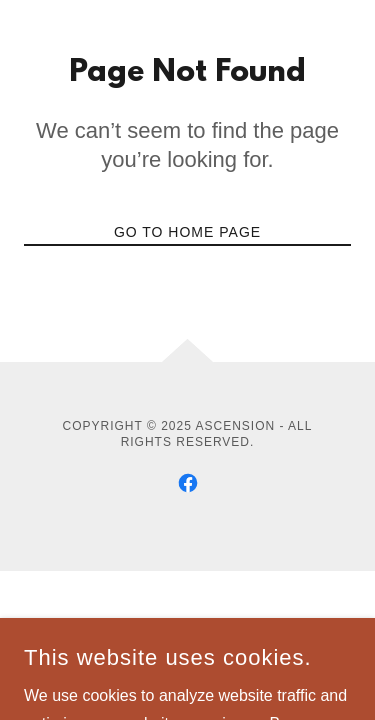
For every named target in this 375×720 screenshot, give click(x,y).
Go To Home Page (187, 232)
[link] (188, 483)
